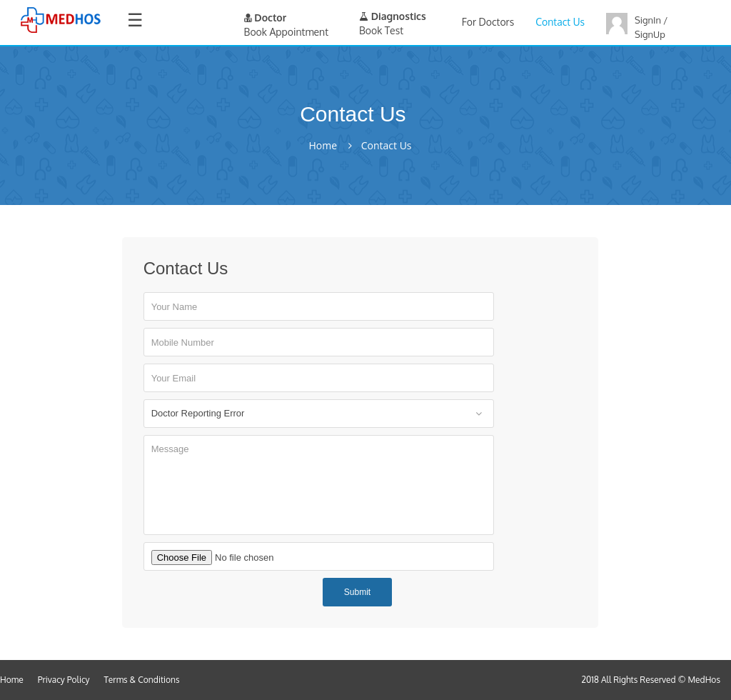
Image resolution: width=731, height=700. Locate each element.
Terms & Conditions (142, 680)
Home (323, 146)
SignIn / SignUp (651, 27)
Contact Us (560, 22)
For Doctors (488, 22)
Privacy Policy (64, 680)
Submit (357, 592)
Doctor (266, 17)
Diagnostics (393, 16)
